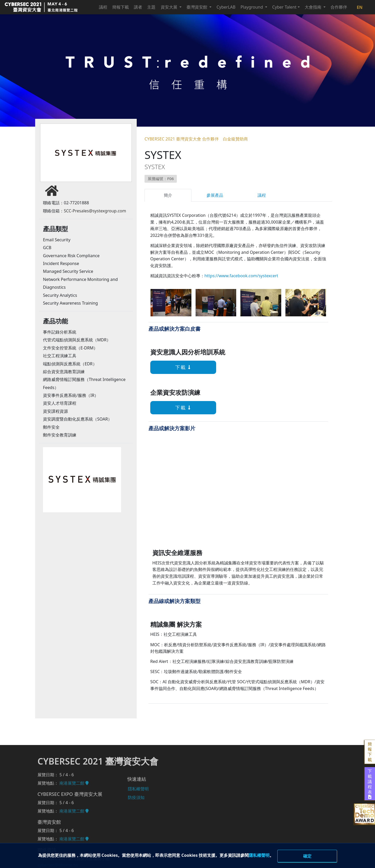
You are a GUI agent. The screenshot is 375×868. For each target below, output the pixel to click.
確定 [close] (307, 856)
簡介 (168, 195)
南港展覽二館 (74, 783)
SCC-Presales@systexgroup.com (95, 212)
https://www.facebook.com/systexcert (241, 276)
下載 (177, 367)
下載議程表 (370, 784)
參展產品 (215, 195)
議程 (262, 195)
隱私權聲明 (276, 855)
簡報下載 (370, 752)
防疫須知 (136, 797)
